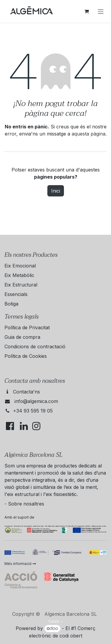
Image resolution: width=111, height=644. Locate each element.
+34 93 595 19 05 (33, 411)
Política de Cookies (26, 356)
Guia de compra (22, 337)
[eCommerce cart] (86, 11)
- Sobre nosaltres (24, 504)
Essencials (16, 294)
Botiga (11, 304)
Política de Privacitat (27, 327)
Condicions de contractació (35, 347)
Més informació (20, 564)
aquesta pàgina (89, 134)
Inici (56, 191)
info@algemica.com (36, 401)
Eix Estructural (21, 285)
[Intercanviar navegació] (101, 11)
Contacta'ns (26, 392)
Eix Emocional (20, 266)
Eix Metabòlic (19, 275)
